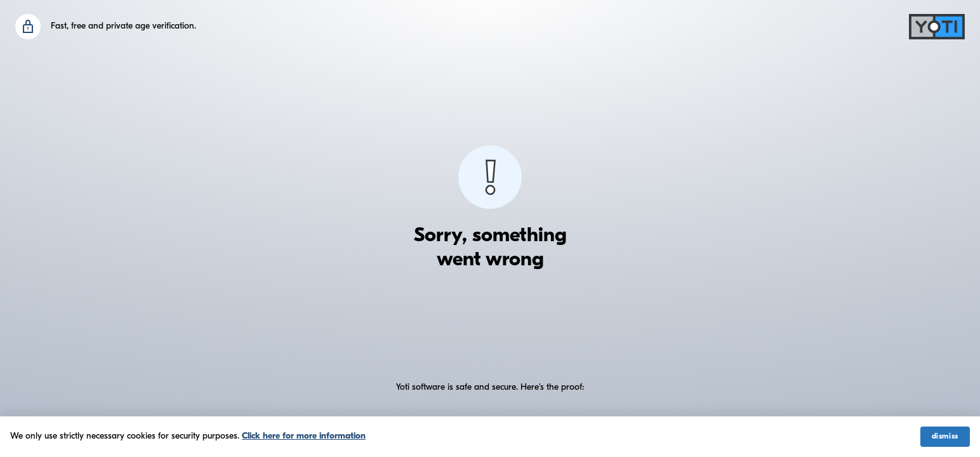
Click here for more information (304, 436)
